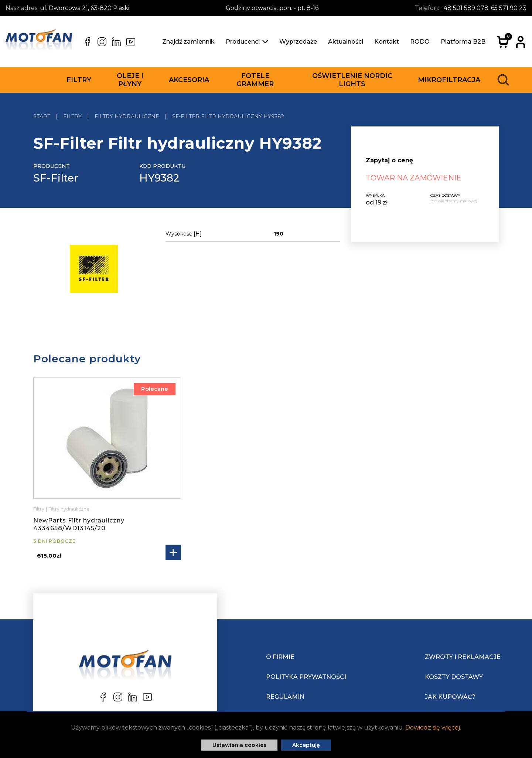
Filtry (79, 80)
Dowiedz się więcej (433, 727)
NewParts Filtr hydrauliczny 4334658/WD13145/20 (79, 524)
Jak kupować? (450, 697)
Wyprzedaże (298, 42)
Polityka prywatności (306, 677)
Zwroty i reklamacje (463, 657)
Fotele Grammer (255, 80)
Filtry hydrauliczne (69, 509)
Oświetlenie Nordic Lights (352, 80)
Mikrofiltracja (449, 80)
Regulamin (285, 697)
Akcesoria (189, 80)
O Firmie (280, 657)
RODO (420, 42)
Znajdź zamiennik (188, 42)
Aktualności (346, 42)
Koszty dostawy (454, 677)
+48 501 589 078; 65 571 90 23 (483, 8)
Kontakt (387, 42)
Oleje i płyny (130, 80)
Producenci (247, 42)
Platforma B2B (463, 42)
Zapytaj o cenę (389, 160)
